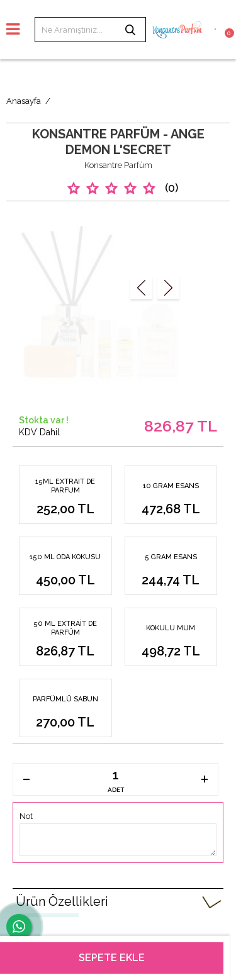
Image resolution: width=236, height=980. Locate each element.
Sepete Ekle (112, 958)
